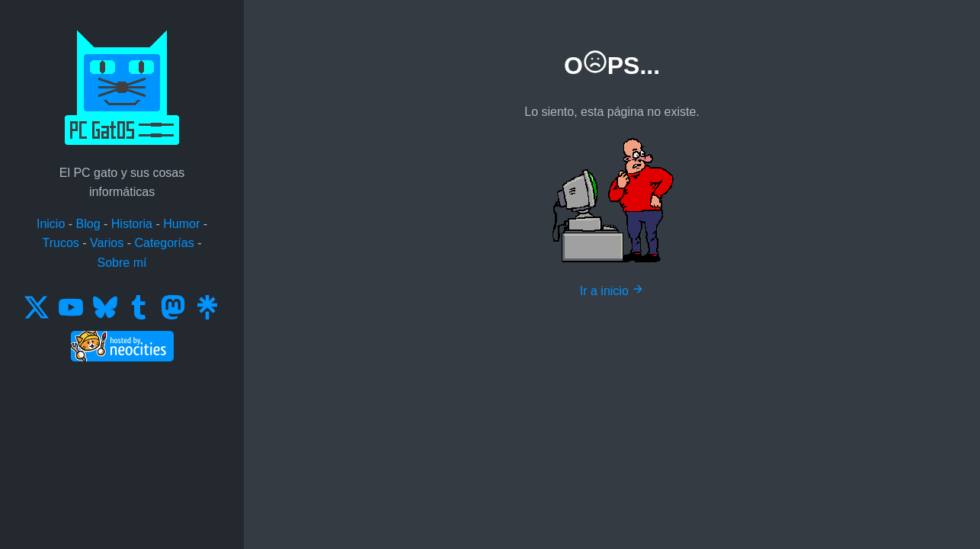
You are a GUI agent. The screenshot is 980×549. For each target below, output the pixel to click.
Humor (181, 224)
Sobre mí (122, 263)
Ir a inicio (612, 291)
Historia (132, 224)
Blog (88, 224)
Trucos (61, 243)
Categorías (164, 243)
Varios (107, 243)
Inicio (51, 224)
